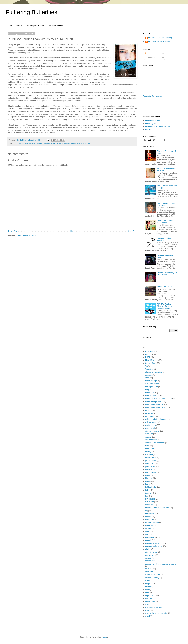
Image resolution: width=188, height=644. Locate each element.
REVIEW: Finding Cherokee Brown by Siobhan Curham (165, 306)
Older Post (132, 231)
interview (149, 493)
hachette (149, 469)
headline (149, 475)
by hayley (149, 413)
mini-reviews (150, 514)
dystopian (149, 434)
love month (150, 502)
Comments (150, 58)
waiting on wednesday (154, 607)
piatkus (148, 549)
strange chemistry (152, 578)
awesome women (152, 384)
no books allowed (152, 523)
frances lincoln (151, 458)
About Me (20, 26)
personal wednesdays (154, 543)
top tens (148, 587)
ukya (78, 143)
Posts (148, 53)
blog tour (149, 390)
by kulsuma (150, 416)
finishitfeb (149, 455)
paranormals (150, 537)
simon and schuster (153, 575)
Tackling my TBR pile (165, 287)
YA (92, 143)
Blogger (104, 637)
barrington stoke (152, 387)
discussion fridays (152, 431)
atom (147, 378)
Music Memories (152, 360)
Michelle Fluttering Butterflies (159, 42)
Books (16, 143)
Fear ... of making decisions (164, 239)
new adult (149, 520)
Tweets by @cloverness (152, 96)
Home (10, 26)
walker (148, 610)
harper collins (150, 472)
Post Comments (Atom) (27, 235)
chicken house (151, 422)
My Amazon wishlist (153, 120)
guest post (149, 463)
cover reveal (150, 428)
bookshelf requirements (154, 401)
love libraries (150, 499)
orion (147, 531)
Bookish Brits (150, 129)
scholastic (149, 572)
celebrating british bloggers (156, 419)
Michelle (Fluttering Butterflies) (160, 38)
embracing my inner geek (155, 443)
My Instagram (151, 124)
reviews (73, 143)
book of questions (152, 396)
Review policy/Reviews (36, 26)
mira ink (148, 517)
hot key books (151, 487)
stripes (148, 581)
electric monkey (64, 143)
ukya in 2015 (150, 595)
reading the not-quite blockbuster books (161, 564)
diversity (49, 143)
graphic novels (151, 461)
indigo (148, 490)
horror (148, 484)
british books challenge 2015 (156, 407)
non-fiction (149, 525)
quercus (148, 558)
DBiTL (148, 357)
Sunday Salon (151, 363)
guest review (150, 466)
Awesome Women (56, 26)
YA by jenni (150, 369)
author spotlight (151, 381)
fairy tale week (151, 449)
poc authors (150, 555)
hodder (148, 481)
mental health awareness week (157, 508)
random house (151, 561)
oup (147, 534)
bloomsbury (150, 393)
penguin (148, 540)
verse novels (150, 601)
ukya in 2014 (85, 143)
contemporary (41, 143)
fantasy (148, 452)
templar (148, 584)
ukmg (147, 590)
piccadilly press (151, 552)
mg (147, 511)
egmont (56, 143)
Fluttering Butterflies (32, 12)
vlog (147, 604)
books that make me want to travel (159, 399)
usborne (148, 598)
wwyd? (148, 616)
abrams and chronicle (154, 372)
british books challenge (27, 143)
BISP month (150, 351)
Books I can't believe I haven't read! (166, 222)
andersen (149, 375)
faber (147, 446)
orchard (148, 528)
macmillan (149, 505)
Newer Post (13, 231)
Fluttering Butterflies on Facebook (158, 126)
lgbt (147, 496)
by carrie (149, 410)
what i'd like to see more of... (156, 613)
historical (149, 478)
